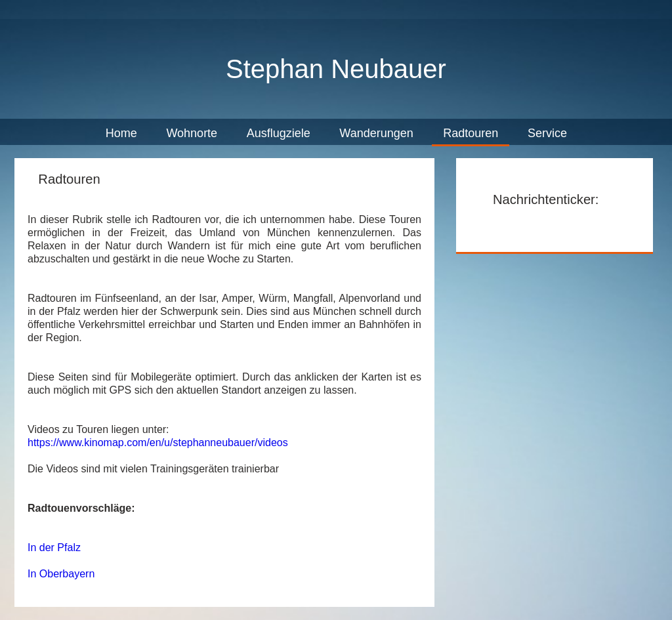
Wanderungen (378, 133)
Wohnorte (192, 133)
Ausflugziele (279, 133)
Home (121, 133)
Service (547, 133)
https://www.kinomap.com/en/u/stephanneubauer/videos (158, 443)
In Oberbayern (61, 574)
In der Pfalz (54, 548)
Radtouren (471, 133)
